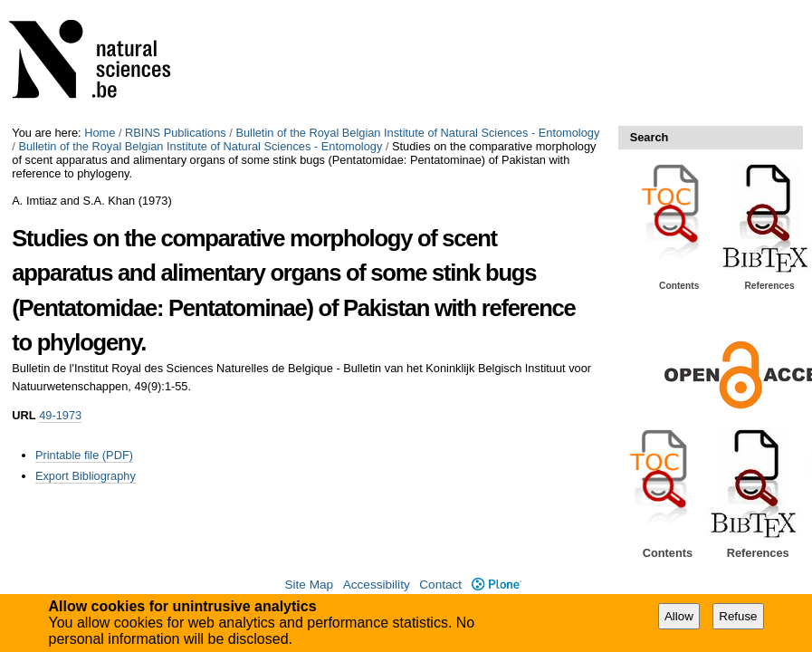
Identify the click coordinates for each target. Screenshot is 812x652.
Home (100, 133)
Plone (497, 585)
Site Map (309, 585)
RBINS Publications (176, 133)
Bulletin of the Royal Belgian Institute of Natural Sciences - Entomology (417, 133)
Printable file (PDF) (84, 455)
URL (24, 415)
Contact (440, 585)
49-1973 (60, 415)
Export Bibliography (86, 476)
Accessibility (377, 585)
